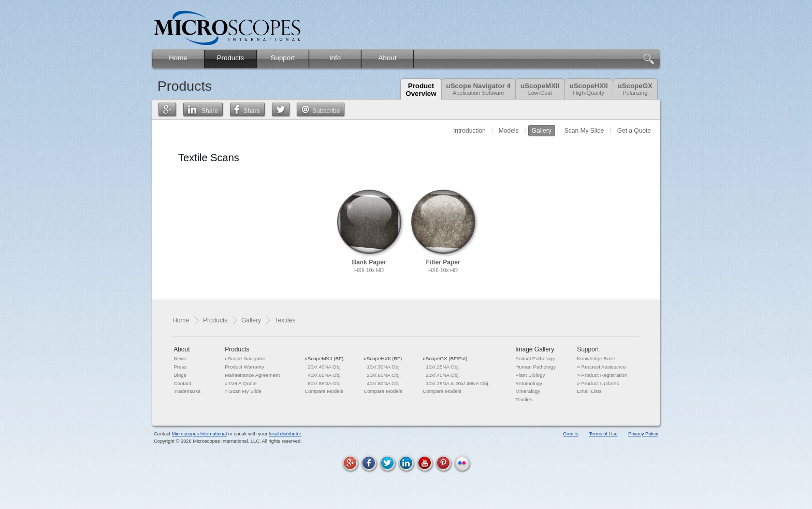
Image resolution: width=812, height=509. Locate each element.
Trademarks (187, 391)
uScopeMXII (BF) (324, 358)
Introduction (469, 131)
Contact (182, 383)
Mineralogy (528, 391)
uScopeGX (635, 89)
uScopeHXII (589, 89)
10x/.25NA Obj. (443, 367)
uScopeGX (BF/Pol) (445, 358)
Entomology (529, 383)
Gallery (542, 131)
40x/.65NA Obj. (325, 375)
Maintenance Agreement (252, 375)
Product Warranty (244, 367)
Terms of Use (603, 434)
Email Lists (589, 391)
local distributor (285, 434)
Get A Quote (243, 383)
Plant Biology (530, 375)
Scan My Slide (584, 131)
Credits (571, 434)
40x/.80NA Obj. (384, 383)
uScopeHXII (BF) (383, 358)
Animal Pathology (535, 358)
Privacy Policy (643, 434)
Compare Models (324, 391)
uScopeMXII (540, 89)
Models (509, 131)
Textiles (524, 399)
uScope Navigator (245, 358)
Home (181, 320)
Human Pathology (535, 367)
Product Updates (600, 383)
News (180, 358)
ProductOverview (421, 90)
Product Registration (604, 375)
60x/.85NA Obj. (325, 383)
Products (215, 320)
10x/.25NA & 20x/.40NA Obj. (458, 383)
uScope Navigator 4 (479, 89)
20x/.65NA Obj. (384, 375)
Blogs (180, 375)
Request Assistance (603, 367)
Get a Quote (634, 131)
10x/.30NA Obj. (384, 367)
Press (180, 367)
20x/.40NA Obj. (325, 367)
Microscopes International (199, 434)
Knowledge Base (596, 358)
